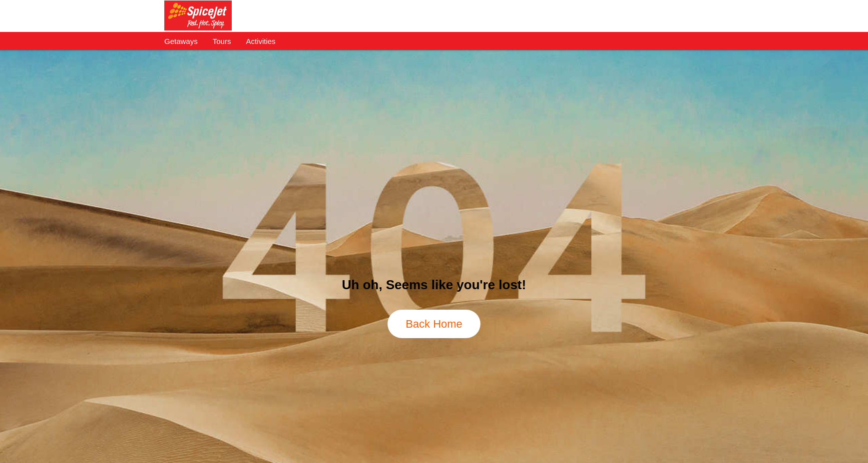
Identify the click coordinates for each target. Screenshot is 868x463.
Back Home (434, 324)
